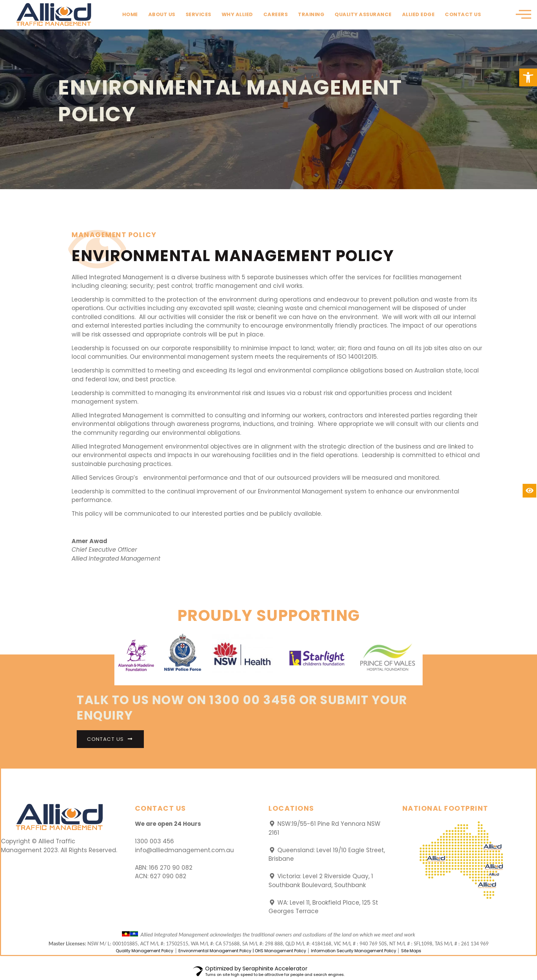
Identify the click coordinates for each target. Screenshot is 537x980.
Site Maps (411, 951)
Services (198, 14)
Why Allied (237, 14)
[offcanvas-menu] (523, 15)
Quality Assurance (363, 14)
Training (311, 14)
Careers (276, 14)
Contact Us (463, 14)
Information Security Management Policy (354, 951)
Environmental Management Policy (215, 951)
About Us (162, 14)
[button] (528, 77)
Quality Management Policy (145, 951)
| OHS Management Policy (280, 951)
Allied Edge (419, 14)
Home (130, 14)
